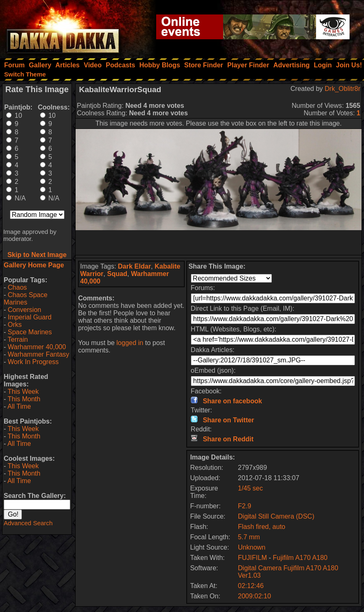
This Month (24, 399)
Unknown (252, 547)
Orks (15, 325)
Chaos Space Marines (26, 299)
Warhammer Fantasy (39, 354)
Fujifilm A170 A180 (300, 558)
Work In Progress (33, 362)
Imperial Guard (30, 317)
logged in (130, 343)
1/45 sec (250, 488)
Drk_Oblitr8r (343, 89)
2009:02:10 (255, 596)
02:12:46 (251, 586)
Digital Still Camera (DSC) (276, 516)
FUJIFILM (252, 558)
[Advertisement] (219, 243)
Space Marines (30, 332)
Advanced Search (28, 523)
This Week (23, 392)
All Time (19, 406)
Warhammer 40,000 (37, 347)
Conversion (25, 310)
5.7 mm (249, 537)
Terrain (18, 339)
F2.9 (245, 506)
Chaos (17, 287)
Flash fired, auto (262, 527)
